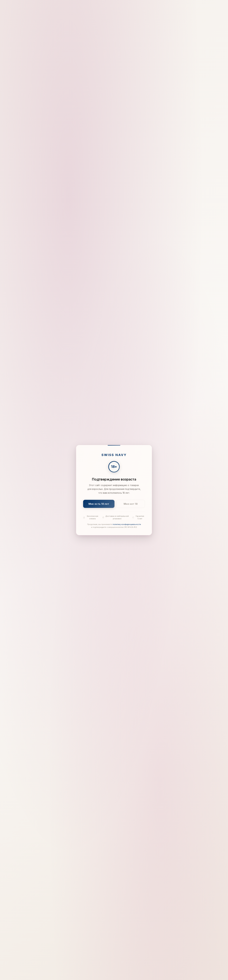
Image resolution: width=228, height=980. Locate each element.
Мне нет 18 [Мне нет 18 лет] (131, 504)
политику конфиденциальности (127, 524)
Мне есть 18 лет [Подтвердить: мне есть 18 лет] (99, 504)
